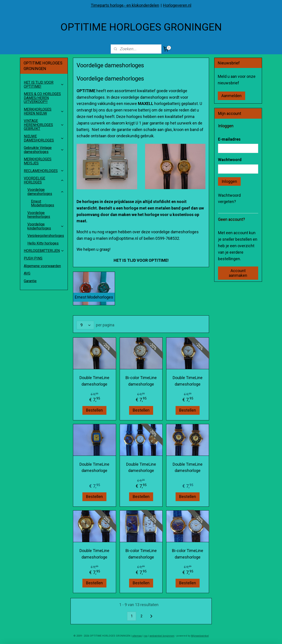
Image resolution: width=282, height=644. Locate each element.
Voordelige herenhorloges (39, 215)
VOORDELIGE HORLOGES (44, 180)
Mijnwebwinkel (200, 636)
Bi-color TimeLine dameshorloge (141, 381)
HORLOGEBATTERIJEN (44, 251)
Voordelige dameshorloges (46, 192)
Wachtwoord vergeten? (229, 199)
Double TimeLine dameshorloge (94, 381)
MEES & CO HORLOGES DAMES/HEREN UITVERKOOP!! (42, 98)
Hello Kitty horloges (43, 243)
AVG (27, 273)
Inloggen (229, 181)
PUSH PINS (33, 258)
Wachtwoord (230, 160)
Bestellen (94, 410)
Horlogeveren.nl (177, 5)
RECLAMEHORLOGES (44, 171)
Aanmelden (231, 96)
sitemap (137, 636)
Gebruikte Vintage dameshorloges (44, 150)
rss (146, 636)
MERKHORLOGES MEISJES (38, 161)
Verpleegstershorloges (46, 236)
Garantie (30, 281)
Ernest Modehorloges (43, 203)
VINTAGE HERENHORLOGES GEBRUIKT (44, 125)
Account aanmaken (238, 273)
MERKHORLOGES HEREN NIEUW (44, 111)
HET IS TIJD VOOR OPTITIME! (44, 84)
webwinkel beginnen (162, 636)
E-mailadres (229, 139)
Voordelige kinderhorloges (46, 226)
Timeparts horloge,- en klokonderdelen (125, 5)
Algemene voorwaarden (42, 266)
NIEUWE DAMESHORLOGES (44, 138)
